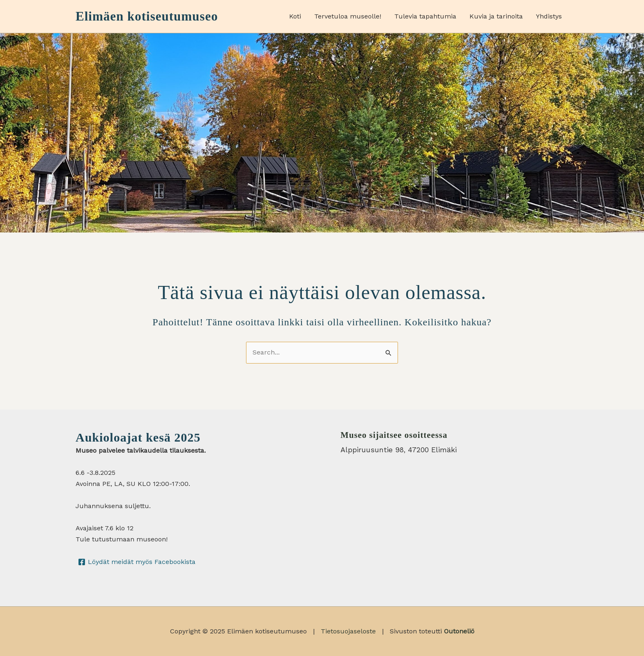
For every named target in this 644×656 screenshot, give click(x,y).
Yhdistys (549, 16)
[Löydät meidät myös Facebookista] (137, 562)
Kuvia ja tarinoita (496, 16)
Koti (295, 16)
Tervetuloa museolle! (348, 16)
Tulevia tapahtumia (425, 16)
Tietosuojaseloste (348, 631)
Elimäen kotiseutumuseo (147, 16)
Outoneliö (459, 631)
